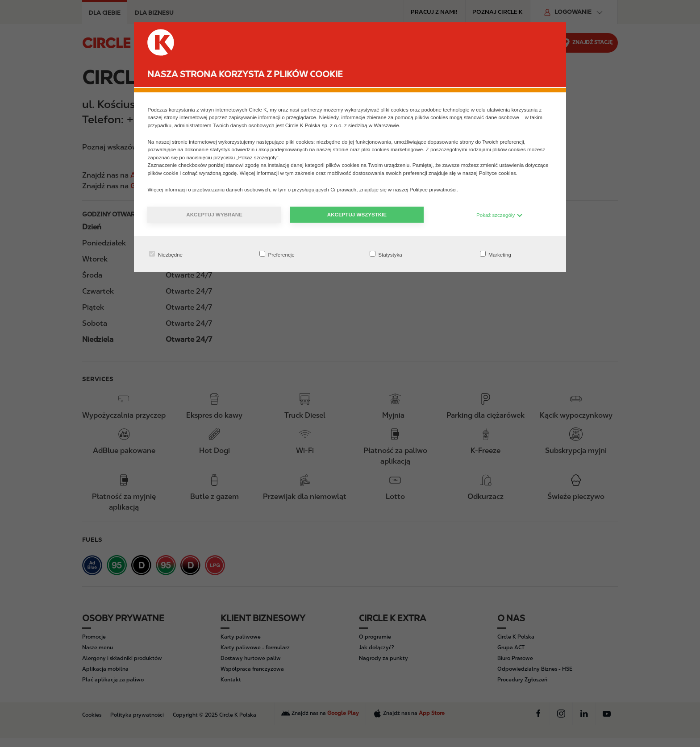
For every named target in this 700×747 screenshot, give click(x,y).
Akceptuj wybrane (214, 214)
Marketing (496, 254)
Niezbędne (166, 254)
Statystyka (386, 254)
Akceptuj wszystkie (357, 214)
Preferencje (277, 254)
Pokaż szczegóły (500, 215)
